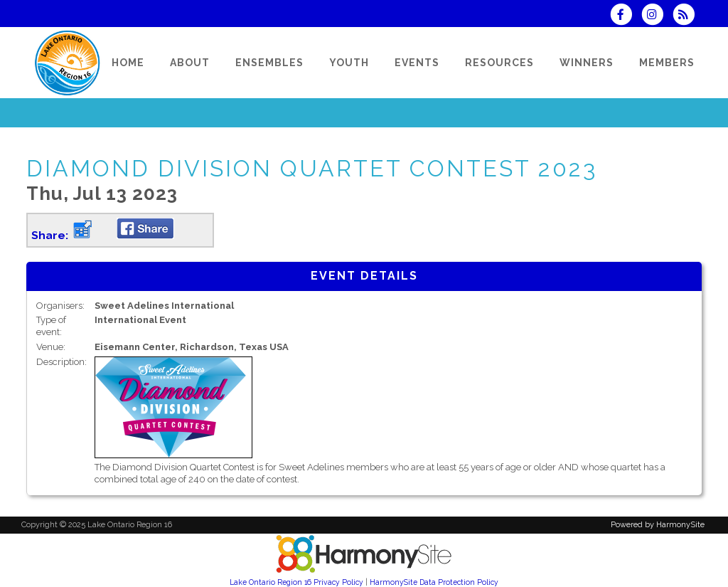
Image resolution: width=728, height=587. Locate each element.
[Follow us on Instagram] (657, 16)
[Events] (417, 63)
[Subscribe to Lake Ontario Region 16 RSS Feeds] (687, 16)
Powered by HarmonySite (658, 525)
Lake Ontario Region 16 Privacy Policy (296, 582)
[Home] (128, 63)
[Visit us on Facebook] (625, 16)
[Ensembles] (269, 63)
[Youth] (349, 63)
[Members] (667, 63)
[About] (190, 63)
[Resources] (499, 63)
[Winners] (587, 63)
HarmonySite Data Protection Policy (434, 582)
